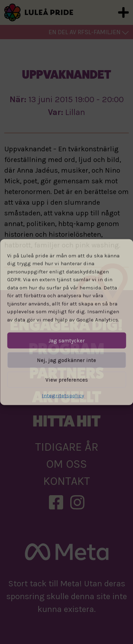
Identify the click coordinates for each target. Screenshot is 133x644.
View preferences (67, 379)
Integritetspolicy (63, 396)
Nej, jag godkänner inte (66, 360)
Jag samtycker (67, 340)
